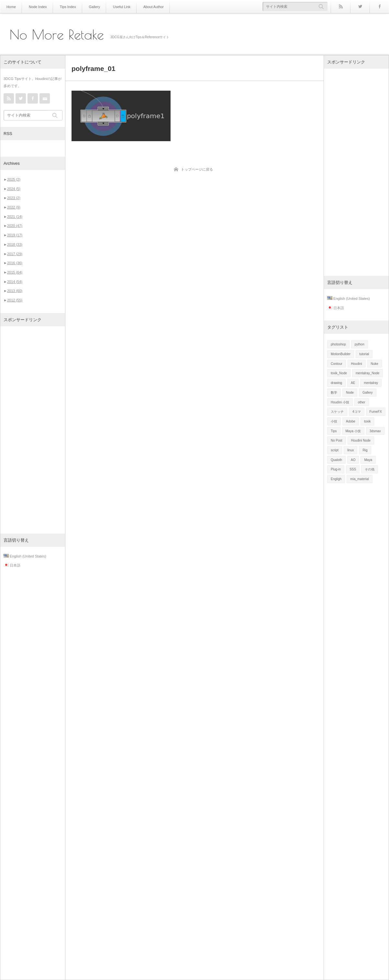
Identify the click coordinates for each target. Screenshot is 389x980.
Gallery (91, 7)
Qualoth (336, 460)
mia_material (359, 479)
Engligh (336, 479)
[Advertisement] (33, 430)
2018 (15, 244)
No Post (337, 440)
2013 (15, 291)
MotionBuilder (341, 354)
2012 (15, 300)
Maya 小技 (353, 431)
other (362, 402)
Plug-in (336, 469)
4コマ (357, 412)
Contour (337, 364)
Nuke (375, 364)
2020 (15, 226)
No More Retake (57, 35)
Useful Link (116, 7)
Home (11, 7)
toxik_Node (339, 373)
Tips (334, 431)
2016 (15, 263)
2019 (15, 235)
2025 (14, 179)
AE (353, 383)
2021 (15, 217)
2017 (15, 254)
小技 (334, 421)
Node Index (36, 7)
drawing (336, 383)
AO (353, 460)
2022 (14, 207)
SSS (353, 469)
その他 (370, 469)
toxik (367, 421)
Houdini (357, 364)
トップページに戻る (197, 169)
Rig (365, 450)
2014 (15, 282)
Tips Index (65, 7)
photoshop (338, 344)
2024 (14, 189)
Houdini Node (361, 440)
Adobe (351, 421)
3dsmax (375, 431)
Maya (368, 460)
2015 (15, 272)
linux (351, 450)
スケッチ (337, 412)
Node (350, 393)
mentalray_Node (367, 373)
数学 (334, 393)
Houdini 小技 (340, 402)
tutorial (364, 354)
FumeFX (376, 412)
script (335, 450)
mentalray (371, 383)
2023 (14, 198)
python (360, 344)
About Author (147, 7)
